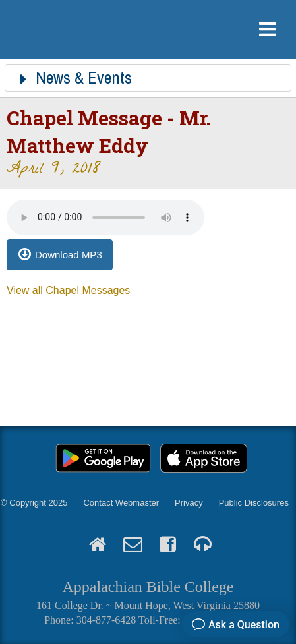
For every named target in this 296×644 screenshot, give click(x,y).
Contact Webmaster (121, 503)
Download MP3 (69, 255)
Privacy (189, 503)
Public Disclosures (254, 503)
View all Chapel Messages (68, 290)
